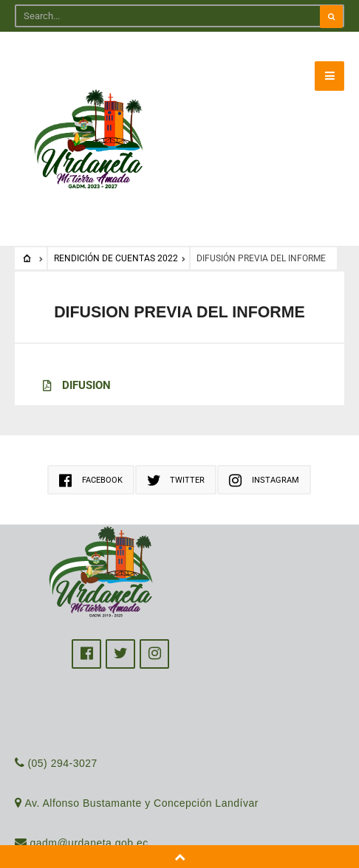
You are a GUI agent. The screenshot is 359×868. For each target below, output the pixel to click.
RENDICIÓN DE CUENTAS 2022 (116, 258)
